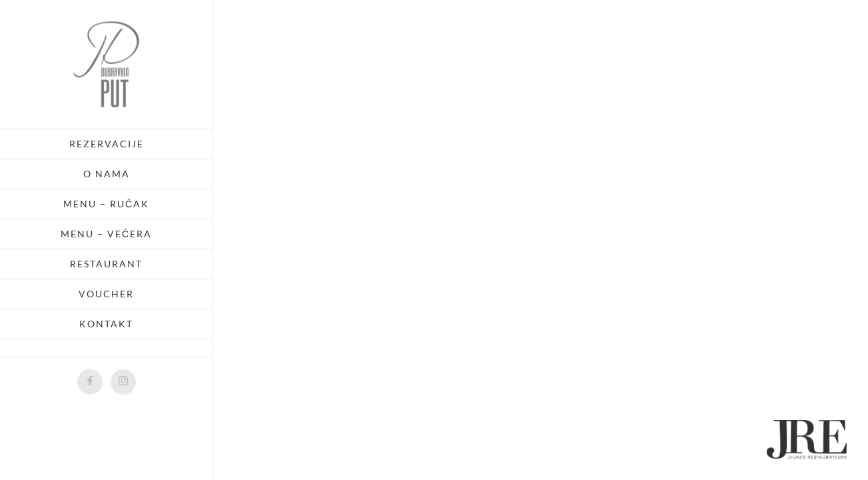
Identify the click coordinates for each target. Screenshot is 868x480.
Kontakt (106, 324)
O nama (107, 174)
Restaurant (106, 264)
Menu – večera (106, 234)
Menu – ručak (106, 204)
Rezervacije (107, 144)
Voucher (106, 294)
